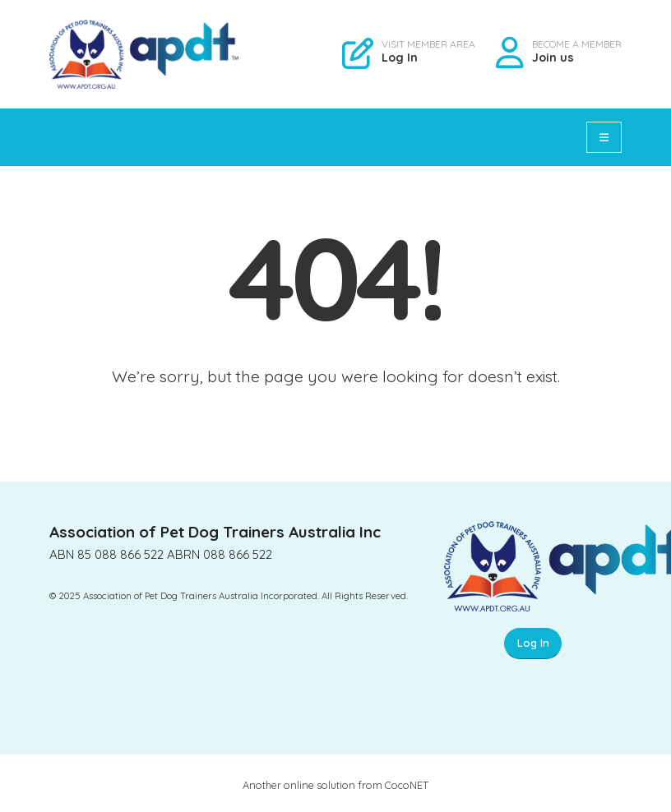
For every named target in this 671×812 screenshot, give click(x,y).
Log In (400, 58)
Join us (553, 58)
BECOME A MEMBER (577, 44)
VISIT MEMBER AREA (428, 44)
